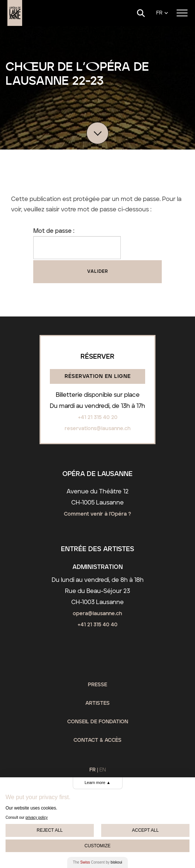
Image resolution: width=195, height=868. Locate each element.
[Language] (162, 13)
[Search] (141, 13)
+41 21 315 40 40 (97, 625)
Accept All (145, 830)
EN (103, 770)
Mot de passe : (77, 244)
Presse (97, 685)
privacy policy (37, 817)
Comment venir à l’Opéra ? (97, 514)
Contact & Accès (97, 740)
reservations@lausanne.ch (98, 429)
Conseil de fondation (98, 722)
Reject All (49, 830)
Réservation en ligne (98, 376)
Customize (97, 846)
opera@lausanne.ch (97, 614)
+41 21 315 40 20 (98, 418)
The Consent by (97, 862)
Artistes (97, 703)
